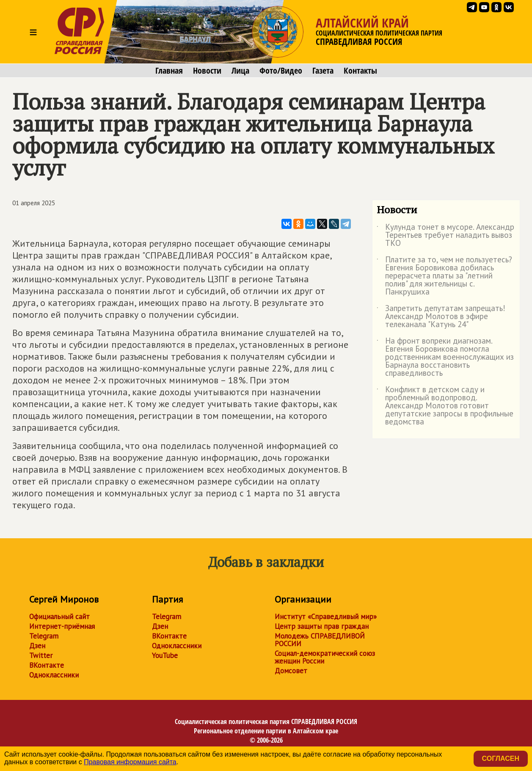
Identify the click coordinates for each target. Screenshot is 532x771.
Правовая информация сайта (130, 762)
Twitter (41, 655)
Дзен (37, 646)
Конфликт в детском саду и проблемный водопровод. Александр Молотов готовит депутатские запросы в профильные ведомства (445, 406)
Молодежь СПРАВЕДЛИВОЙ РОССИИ (320, 640)
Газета (323, 71)
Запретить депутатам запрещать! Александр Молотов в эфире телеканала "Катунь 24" (441, 317)
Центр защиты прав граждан (322, 626)
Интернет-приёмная (62, 626)
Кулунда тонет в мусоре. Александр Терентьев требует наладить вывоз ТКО (445, 235)
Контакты (360, 71)
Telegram (44, 636)
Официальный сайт (59, 617)
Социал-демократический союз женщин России (325, 657)
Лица (240, 71)
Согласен (501, 759)
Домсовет (291, 671)
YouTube (165, 655)
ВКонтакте (47, 665)
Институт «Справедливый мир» (326, 617)
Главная (169, 71)
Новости (207, 71)
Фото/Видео (281, 71)
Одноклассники (54, 675)
